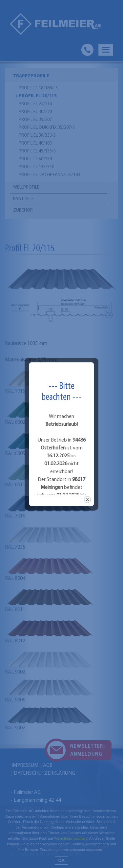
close (87, 464)
